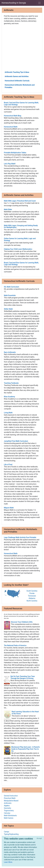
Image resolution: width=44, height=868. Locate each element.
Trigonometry (9, 811)
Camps (7, 832)
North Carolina (32, 601)
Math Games (9, 818)
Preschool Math (10, 798)
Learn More (8, 862)
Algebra (7, 806)
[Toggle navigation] (39, 3)
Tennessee (32, 596)
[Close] (39, 839)
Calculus (7, 813)
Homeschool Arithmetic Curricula (17, 81)
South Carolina (32, 591)
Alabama (32, 598)
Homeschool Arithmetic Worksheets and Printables (20, 86)
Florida (32, 593)
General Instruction (11, 796)
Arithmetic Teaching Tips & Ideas (17, 72)
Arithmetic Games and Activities (17, 76)
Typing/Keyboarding (11, 834)
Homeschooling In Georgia (14, 3)
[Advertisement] (22, 48)
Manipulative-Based (11, 801)
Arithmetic (8, 803)
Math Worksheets (10, 816)
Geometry (8, 808)
